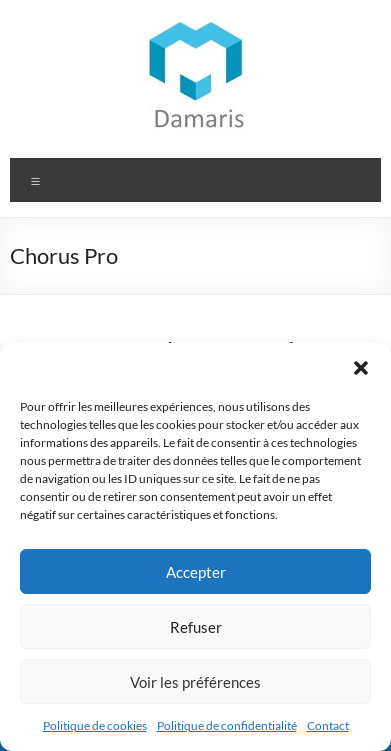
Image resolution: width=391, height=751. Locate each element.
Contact (328, 725)
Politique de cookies (95, 725)
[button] (361, 368)
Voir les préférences (195, 682)
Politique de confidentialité (227, 725)
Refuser (196, 627)
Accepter (196, 572)
